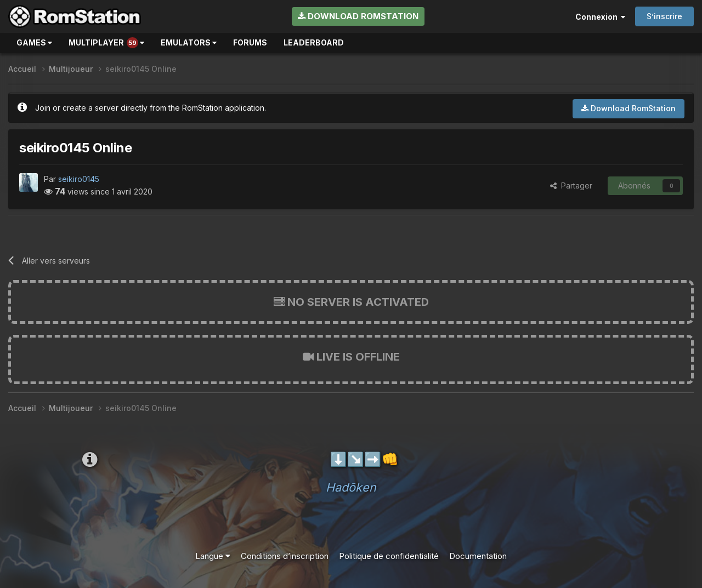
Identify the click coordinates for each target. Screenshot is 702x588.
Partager (571, 185)
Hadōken (351, 487)
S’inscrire (664, 16)
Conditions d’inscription (285, 556)
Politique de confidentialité (389, 556)
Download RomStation (358, 16)
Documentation (478, 556)
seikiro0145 (79, 179)
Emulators (189, 42)
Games (34, 42)
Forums (250, 42)
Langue (213, 556)
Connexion (600, 17)
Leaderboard (314, 42)
